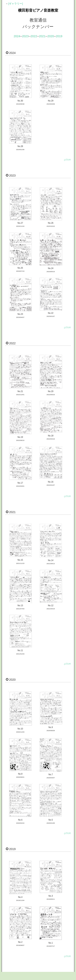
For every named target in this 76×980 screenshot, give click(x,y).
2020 (51, 36)
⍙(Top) (67, 160)
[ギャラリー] (16, 4)
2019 (59, 36)
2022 (34, 36)
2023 (25, 36)
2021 (42, 36)
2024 (17, 36)
